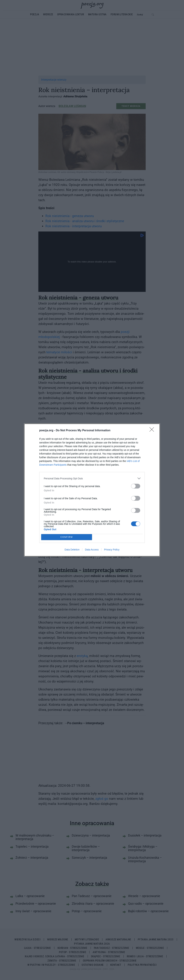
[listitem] (92, 478)
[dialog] (92, 490)
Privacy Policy (112, 550)
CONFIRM (67, 537)
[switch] (136, 486)
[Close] (153, 431)
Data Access (92, 550)
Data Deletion (72, 550)
